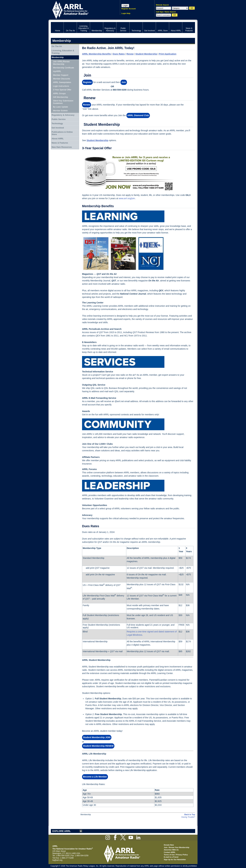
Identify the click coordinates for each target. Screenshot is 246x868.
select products (146, 460)
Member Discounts (61, 79)
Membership (58, 57)
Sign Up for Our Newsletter (175, 860)
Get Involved (58, 128)
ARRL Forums (89, 469)
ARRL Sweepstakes (62, 82)
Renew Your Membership (179, 847)
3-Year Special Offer (62, 90)
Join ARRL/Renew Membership (61, 63)
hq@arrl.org (57, 860)
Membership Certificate (64, 68)
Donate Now (169, 845)
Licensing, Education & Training (63, 52)
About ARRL (58, 139)
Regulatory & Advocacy (63, 115)
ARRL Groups (59, 93)
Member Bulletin (60, 111)
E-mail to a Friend (171, 857)
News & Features (60, 143)
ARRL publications (124, 460)
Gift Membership (60, 97)
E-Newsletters (89, 342)
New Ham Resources (62, 147)
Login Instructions (61, 86)
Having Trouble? (188, 817)
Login (125, 6)
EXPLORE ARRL (62, 831)
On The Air (57, 46)
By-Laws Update (60, 107)
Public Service (59, 119)
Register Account (129, 9)
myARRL (57, 71)
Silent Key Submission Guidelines (63, 102)
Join (166, 847)
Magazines (88, 274)
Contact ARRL (170, 852)
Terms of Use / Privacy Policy (176, 855)
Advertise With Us (171, 850)
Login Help (126, 13)
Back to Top (190, 815)
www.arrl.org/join (127, 198)
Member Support (61, 75)
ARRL (81, 10)
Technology (57, 123)
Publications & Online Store (62, 133)
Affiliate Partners (91, 457)
